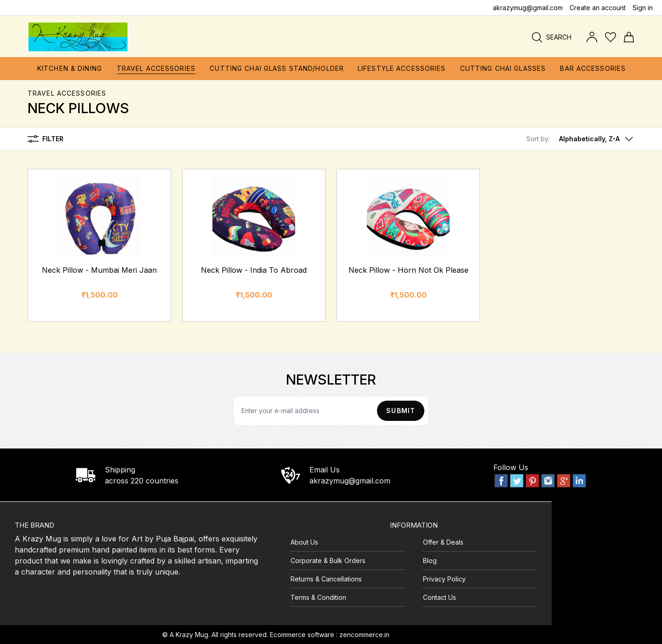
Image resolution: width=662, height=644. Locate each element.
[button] (580, 139)
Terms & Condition (318, 597)
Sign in (643, 8)
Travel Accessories (67, 93)
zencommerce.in (364, 635)
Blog (430, 561)
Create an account (598, 8)
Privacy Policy (444, 579)
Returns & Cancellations (326, 579)
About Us (304, 542)
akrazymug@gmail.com (528, 8)
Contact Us (439, 597)
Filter (46, 139)
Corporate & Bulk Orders (328, 561)
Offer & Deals (443, 542)
